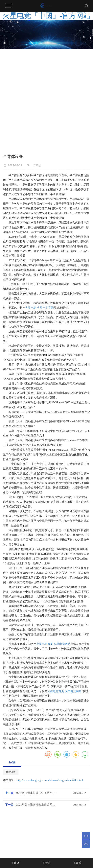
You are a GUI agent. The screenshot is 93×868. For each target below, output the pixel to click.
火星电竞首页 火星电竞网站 (53, 644)
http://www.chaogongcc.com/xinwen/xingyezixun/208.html (50, 780)
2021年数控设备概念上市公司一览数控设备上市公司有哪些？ (37, 805)
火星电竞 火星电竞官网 (39, 308)
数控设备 (11, 772)
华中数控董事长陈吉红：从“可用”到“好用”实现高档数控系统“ (37, 793)
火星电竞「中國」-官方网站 (47, 16)
